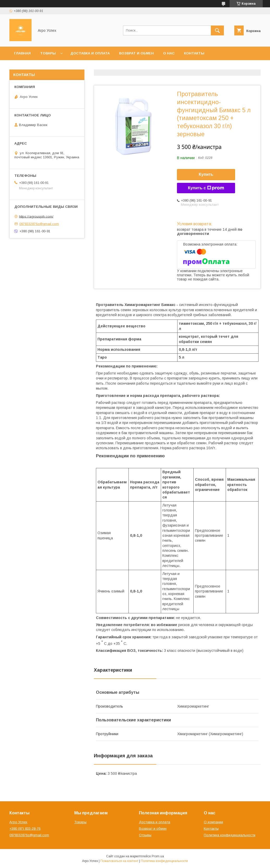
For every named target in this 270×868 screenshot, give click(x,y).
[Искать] (217, 30)
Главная (22, 53)
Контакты (194, 53)
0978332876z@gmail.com (39, 224)
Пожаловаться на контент (119, 861)
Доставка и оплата (90, 53)
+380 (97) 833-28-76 (25, 829)
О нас (169, 53)
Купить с (206, 188)
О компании (213, 822)
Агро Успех (18, 822)
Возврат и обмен (136, 53)
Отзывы (145, 835)
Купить (206, 174)
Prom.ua (158, 856)
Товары (48, 53)
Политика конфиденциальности (230, 835)
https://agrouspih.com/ (36, 216)
